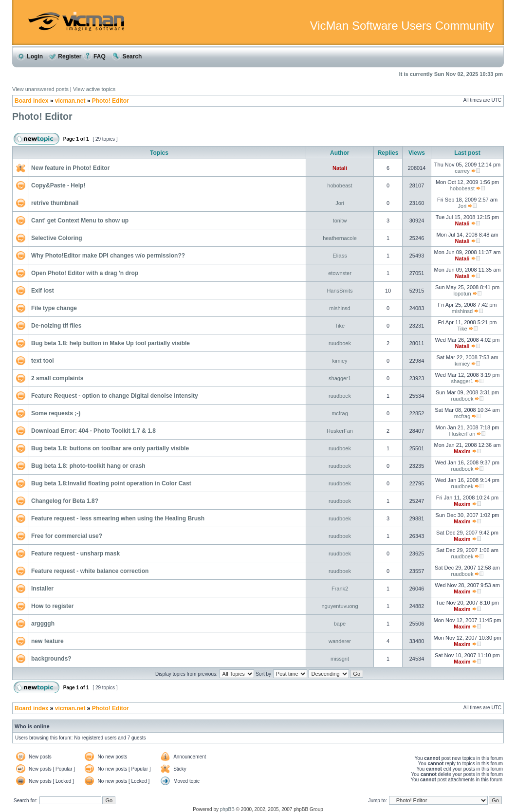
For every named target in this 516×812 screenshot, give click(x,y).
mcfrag (340, 413)
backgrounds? (51, 659)
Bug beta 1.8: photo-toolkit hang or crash (88, 466)
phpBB (227, 809)
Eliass (340, 256)
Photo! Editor (111, 101)
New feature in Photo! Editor (70, 168)
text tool (43, 361)
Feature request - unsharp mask (75, 554)
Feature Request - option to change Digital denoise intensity (115, 396)
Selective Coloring (57, 238)
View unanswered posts (40, 89)
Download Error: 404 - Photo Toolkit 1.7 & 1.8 (93, 431)
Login (30, 56)
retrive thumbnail (55, 203)
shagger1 (340, 378)
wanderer (340, 641)
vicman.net (70, 101)
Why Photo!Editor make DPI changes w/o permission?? (108, 256)
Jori (340, 203)
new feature (47, 641)
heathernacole (340, 238)
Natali (340, 168)
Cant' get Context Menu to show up (80, 221)
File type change (54, 308)
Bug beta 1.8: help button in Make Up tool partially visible (111, 343)
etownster (340, 273)
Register (64, 56)
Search (127, 56)
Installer (42, 589)
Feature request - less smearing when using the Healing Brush (118, 518)
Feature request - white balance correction (90, 571)
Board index (31, 101)
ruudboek (340, 343)
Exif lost (43, 291)
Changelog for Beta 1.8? (65, 501)
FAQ (94, 56)
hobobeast (340, 185)
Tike (340, 326)
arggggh (43, 624)
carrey (462, 171)
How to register (52, 606)
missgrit (340, 659)
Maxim (462, 451)
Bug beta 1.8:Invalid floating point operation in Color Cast (111, 483)
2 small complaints (57, 378)
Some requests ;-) (56, 413)
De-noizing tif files (56, 326)
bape (340, 624)
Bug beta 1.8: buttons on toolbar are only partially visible (110, 448)
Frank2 (340, 589)
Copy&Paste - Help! (58, 185)
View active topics (94, 89)
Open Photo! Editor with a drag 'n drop (85, 273)
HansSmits (340, 291)
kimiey (340, 361)
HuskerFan (340, 431)
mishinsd (340, 308)
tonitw (340, 221)
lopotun (462, 294)
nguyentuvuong (340, 606)
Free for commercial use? (67, 536)
